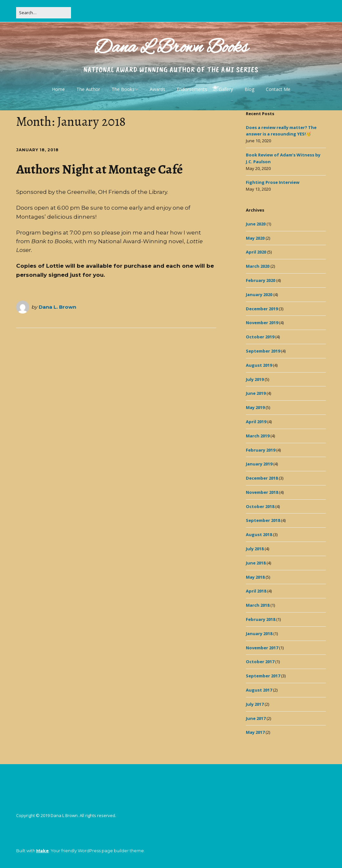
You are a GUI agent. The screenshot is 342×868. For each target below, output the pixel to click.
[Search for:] (44, 13)
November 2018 (262, 492)
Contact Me (278, 89)
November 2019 (262, 323)
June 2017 (256, 718)
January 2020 (259, 294)
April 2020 (256, 252)
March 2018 (258, 605)
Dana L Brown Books (171, 48)
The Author (88, 89)
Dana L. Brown (57, 307)
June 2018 (256, 563)
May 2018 (255, 577)
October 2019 (260, 337)
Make (42, 851)
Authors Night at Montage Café (100, 169)
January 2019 (259, 464)
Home (58, 89)
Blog (249, 89)
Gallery (226, 89)
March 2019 (258, 436)
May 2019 (255, 407)
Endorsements (192, 89)
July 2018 (255, 549)
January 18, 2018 (37, 150)
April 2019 (256, 422)
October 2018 (260, 506)
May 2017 (255, 732)
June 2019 (256, 393)
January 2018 (259, 634)
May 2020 (255, 238)
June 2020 (256, 224)
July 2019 (255, 379)
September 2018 (263, 520)
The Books (123, 89)
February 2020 (261, 280)
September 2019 (263, 351)
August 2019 (259, 365)
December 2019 (262, 309)
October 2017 (260, 662)
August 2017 (259, 690)
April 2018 (256, 591)
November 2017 (262, 648)
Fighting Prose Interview (273, 182)
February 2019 (261, 450)
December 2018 (262, 478)
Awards (157, 89)
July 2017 (255, 704)
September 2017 (263, 676)
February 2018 (261, 619)
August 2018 (259, 534)
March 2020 (258, 266)
